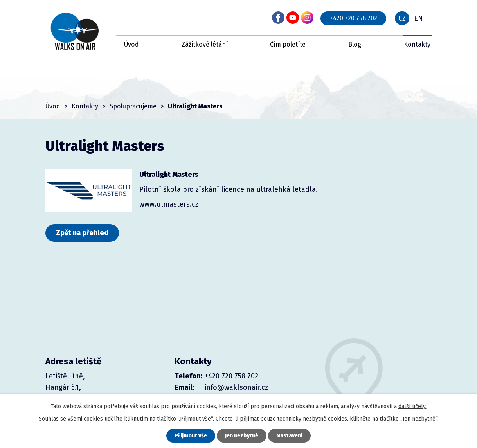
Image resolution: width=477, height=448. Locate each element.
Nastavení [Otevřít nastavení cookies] (289, 436)
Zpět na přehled (82, 233)
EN (418, 18)
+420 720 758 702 (354, 18)
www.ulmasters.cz (169, 204)
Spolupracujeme (133, 106)
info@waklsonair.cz (236, 387)
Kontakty (417, 44)
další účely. (412, 406)
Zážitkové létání (205, 44)
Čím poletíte (288, 44)
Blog (355, 44)
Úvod (131, 44)
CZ (402, 18)
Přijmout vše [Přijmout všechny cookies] (191, 436)
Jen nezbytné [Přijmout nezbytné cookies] (242, 436)
